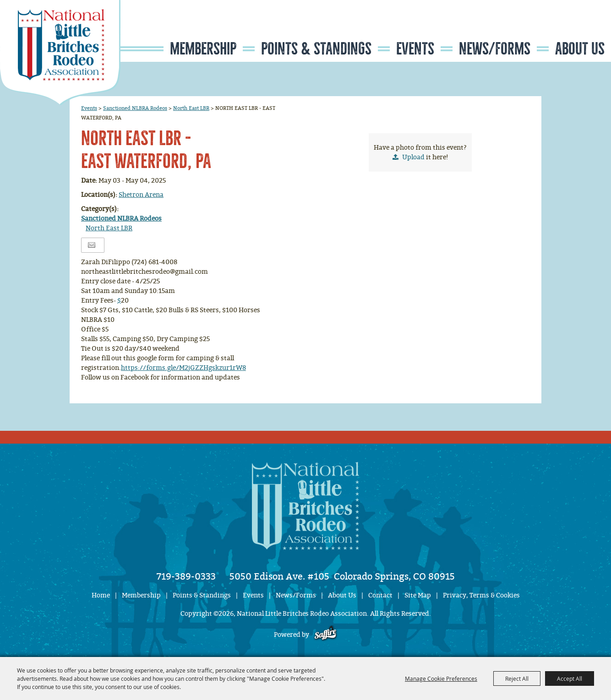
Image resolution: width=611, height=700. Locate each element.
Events (415, 49)
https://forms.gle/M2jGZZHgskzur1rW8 (183, 368)
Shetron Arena (141, 195)
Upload (413, 157)
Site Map (418, 595)
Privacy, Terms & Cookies (481, 595)
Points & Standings (316, 49)
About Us (580, 49)
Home (101, 595)
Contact (380, 595)
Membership (203, 49)
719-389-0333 (186, 576)
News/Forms (495, 49)
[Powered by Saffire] (325, 635)
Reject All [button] (517, 678)
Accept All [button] (570, 678)
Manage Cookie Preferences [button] (441, 678)
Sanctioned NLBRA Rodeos (135, 108)
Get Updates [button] (584, 29)
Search (556, 29)
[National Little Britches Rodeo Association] (60, 53)
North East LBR (191, 108)
